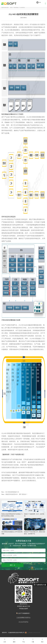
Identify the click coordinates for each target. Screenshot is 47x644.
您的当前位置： (6, 7)
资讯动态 (18, 7)
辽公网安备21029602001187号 (35, 633)
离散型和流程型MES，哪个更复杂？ (16, 495)
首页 (13, 7)
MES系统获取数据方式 (12, 492)
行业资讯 (25, 7)
